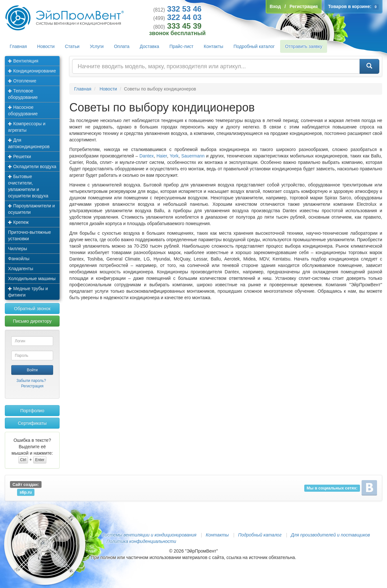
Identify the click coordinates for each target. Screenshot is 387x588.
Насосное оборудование (23, 110)
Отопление (22, 81)
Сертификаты (32, 423)
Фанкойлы (19, 259)
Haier (162, 156)
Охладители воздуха (32, 166)
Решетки (19, 156)
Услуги (97, 46)
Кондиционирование (32, 71)
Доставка (149, 46)
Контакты (213, 46)
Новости (46, 46)
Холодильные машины (32, 279)
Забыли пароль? (31, 381)
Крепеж (18, 222)
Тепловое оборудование (23, 94)
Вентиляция (23, 61)
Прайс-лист (181, 46)
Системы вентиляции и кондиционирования (149, 535)
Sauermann (193, 156)
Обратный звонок (32, 308)
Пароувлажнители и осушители (31, 209)
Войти (32, 370)
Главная (18, 46)
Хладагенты (21, 269)
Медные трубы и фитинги (28, 292)
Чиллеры (18, 249)
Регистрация (32, 386)
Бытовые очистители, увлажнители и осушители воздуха (28, 186)
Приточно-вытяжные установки (29, 235)
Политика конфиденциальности (141, 541)
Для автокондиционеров (29, 143)
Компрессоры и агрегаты (27, 127)
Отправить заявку (304, 46)
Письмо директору (32, 321)
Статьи (72, 46)
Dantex (146, 156)
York (174, 156)
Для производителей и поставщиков (330, 535)
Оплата (122, 46)
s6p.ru (26, 492)
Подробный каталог (254, 46)
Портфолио (32, 411)
